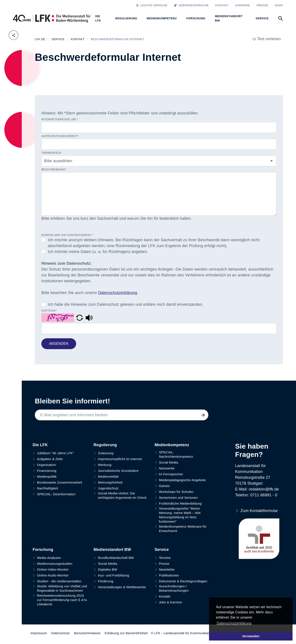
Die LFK (40, 445)
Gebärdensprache (191, 5)
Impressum (39, 633)
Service (162, 550)
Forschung (43, 550)
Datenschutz (60, 633)
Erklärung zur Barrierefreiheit (126, 633)
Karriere (242, 5)
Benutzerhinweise (87, 633)
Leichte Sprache (152, 5)
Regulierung (105, 445)
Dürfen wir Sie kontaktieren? (67, 235)
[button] (80, 317)
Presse (262, 5)
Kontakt (222, 5)
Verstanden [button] (251, 636)
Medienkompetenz (172, 445)
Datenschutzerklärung (118, 293)
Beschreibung (54, 170)
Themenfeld (51, 153)
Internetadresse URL (60, 119)
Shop (279, 5)
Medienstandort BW (112, 550)
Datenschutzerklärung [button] (234, 623)
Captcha (49, 311)
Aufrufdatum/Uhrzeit (60, 136)
